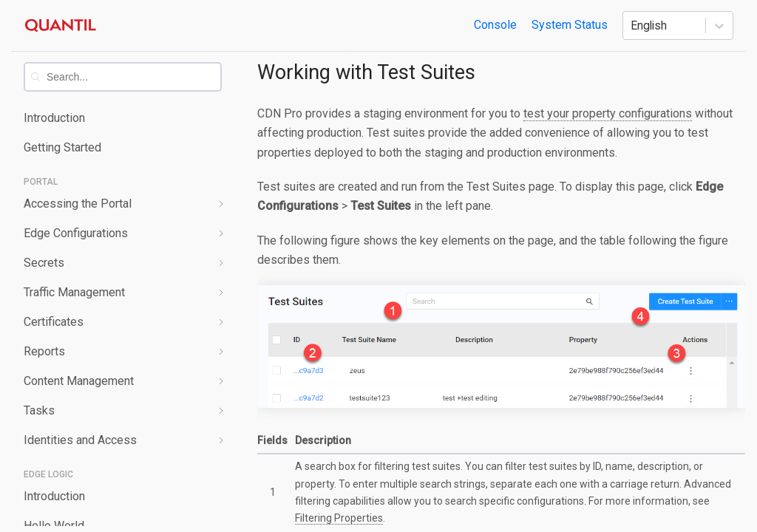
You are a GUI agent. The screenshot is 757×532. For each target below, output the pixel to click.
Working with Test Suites (366, 72)
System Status (570, 25)
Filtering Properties (339, 518)
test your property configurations (608, 113)
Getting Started (62, 147)
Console (495, 25)
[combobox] (133, 77)
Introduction (54, 118)
